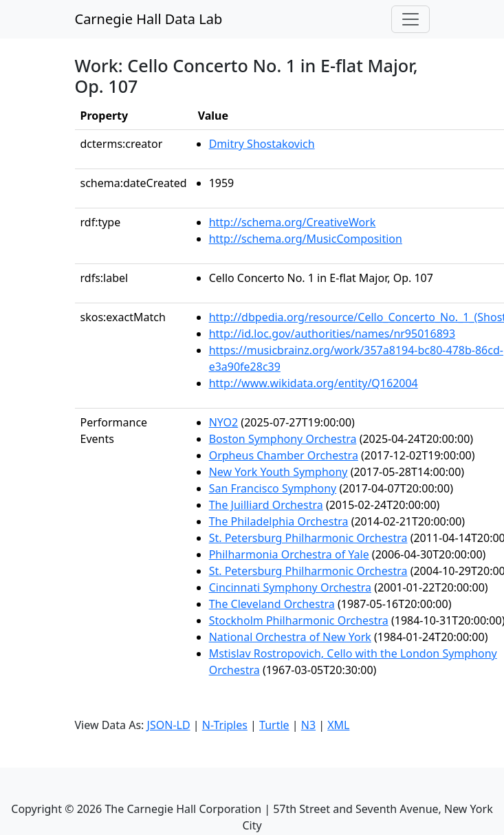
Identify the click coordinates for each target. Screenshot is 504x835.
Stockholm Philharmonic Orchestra (299, 620)
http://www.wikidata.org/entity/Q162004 (314, 383)
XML (338, 725)
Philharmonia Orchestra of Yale (289, 554)
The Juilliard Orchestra (266, 505)
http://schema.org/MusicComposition (306, 239)
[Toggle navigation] (410, 19)
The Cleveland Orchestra (272, 604)
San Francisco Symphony (273, 488)
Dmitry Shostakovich (262, 144)
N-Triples (225, 725)
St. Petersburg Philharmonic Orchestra (308, 538)
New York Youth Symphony (278, 472)
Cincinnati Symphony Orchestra (290, 587)
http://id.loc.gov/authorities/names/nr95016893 (332, 334)
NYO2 (224, 422)
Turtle (274, 725)
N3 (308, 725)
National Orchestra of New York (290, 637)
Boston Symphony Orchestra (283, 439)
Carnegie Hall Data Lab (149, 19)
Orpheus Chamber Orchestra (284, 455)
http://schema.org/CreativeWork (293, 222)
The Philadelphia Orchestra (279, 521)
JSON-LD (169, 725)
